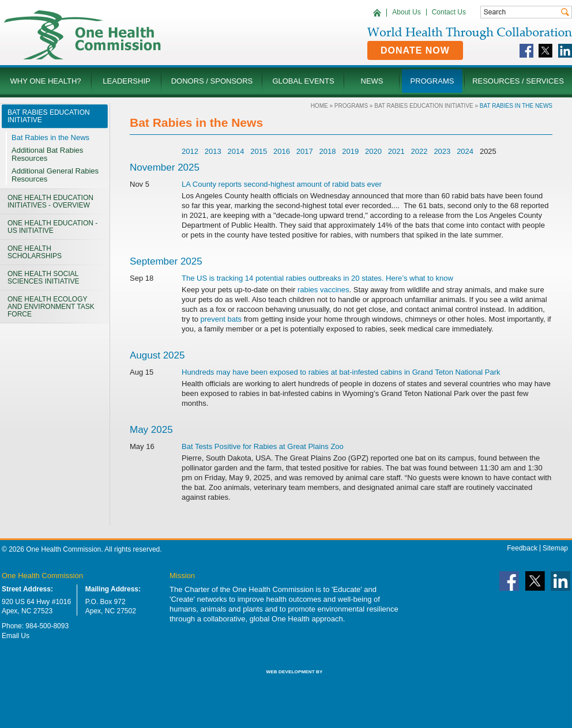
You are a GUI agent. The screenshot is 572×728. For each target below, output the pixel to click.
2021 (396, 151)
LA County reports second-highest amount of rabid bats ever (282, 184)
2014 (236, 151)
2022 (419, 151)
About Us (406, 12)
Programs (351, 106)
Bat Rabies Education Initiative (424, 106)
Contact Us (449, 12)
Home (319, 106)
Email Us (16, 636)
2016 (282, 151)
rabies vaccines (323, 290)
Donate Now (415, 50)
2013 (213, 151)
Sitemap (555, 548)
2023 (442, 151)
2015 (259, 151)
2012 (190, 151)
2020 (373, 151)
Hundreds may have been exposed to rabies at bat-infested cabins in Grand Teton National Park (341, 372)
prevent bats (221, 319)
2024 (465, 151)
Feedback (522, 548)
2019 (350, 151)
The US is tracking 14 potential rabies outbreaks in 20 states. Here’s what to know (317, 278)
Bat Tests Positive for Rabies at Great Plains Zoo (263, 446)
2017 (305, 151)
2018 (328, 151)
